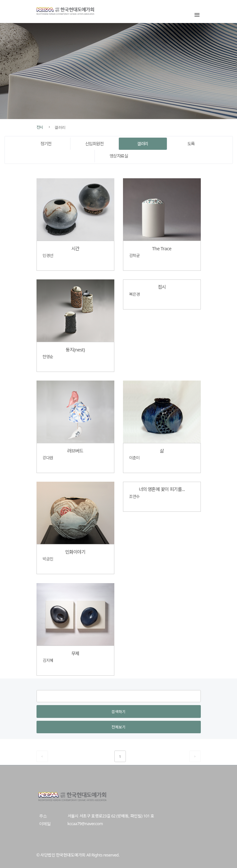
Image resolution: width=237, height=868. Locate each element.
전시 (40, 127)
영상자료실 (119, 156)
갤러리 (143, 144)
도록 (191, 144)
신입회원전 (94, 144)
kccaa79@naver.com (85, 824)
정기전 (46, 144)
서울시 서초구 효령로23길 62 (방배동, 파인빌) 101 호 (111, 816)
